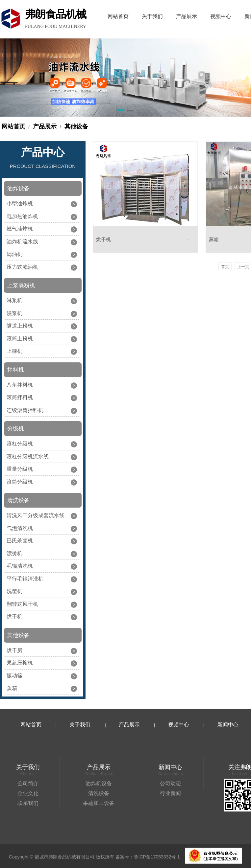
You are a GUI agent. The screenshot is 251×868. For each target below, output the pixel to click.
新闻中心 (228, 725)
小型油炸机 (20, 204)
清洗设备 (99, 793)
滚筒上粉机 (20, 339)
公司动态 (170, 783)
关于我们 (80, 725)
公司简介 (28, 783)
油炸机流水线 (22, 242)
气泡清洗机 (20, 528)
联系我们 (28, 803)
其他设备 (75, 126)
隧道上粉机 (20, 326)
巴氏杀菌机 (20, 541)
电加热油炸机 (22, 216)
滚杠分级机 (20, 444)
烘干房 (14, 650)
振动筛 (14, 676)
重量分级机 (20, 469)
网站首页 (13, 126)
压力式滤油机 (22, 267)
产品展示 (45, 126)
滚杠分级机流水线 (28, 457)
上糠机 (14, 351)
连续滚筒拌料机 (25, 410)
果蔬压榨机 (20, 663)
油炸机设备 (99, 783)
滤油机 (14, 254)
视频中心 (179, 725)
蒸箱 (12, 688)
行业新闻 (170, 793)
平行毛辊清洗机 (25, 579)
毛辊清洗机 (20, 566)
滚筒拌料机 (20, 397)
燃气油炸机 (20, 229)
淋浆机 (14, 300)
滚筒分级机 (20, 482)
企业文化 (28, 793)
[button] (121, 111)
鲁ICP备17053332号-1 (157, 857)
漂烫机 (14, 553)
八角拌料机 (20, 385)
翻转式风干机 (22, 604)
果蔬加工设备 (99, 803)
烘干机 (14, 617)
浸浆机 (14, 313)
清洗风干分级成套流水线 (36, 515)
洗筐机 (14, 591)
